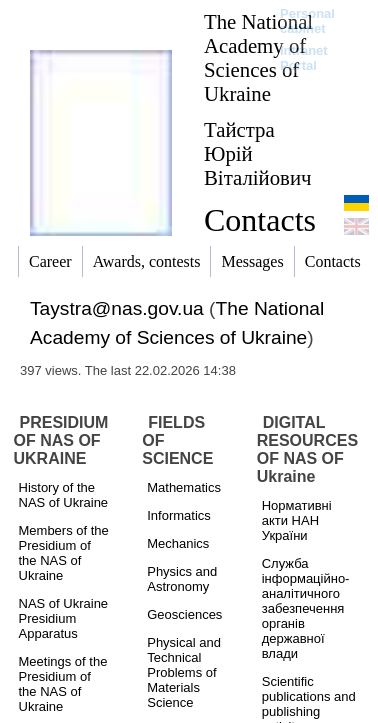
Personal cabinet (307, 21)
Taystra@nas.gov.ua (117, 308)
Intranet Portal (304, 58)
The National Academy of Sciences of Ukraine (258, 57)
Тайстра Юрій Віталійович (258, 153)
